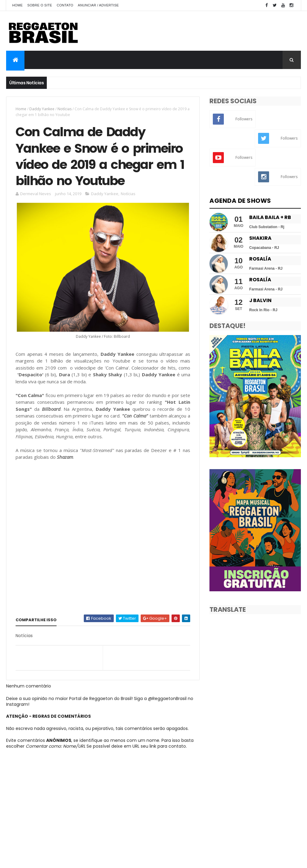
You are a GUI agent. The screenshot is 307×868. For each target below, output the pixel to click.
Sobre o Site (40, 5)
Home (17, 5)
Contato (65, 5)
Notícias (65, 109)
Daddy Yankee (42, 109)
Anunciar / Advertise (98, 5)
